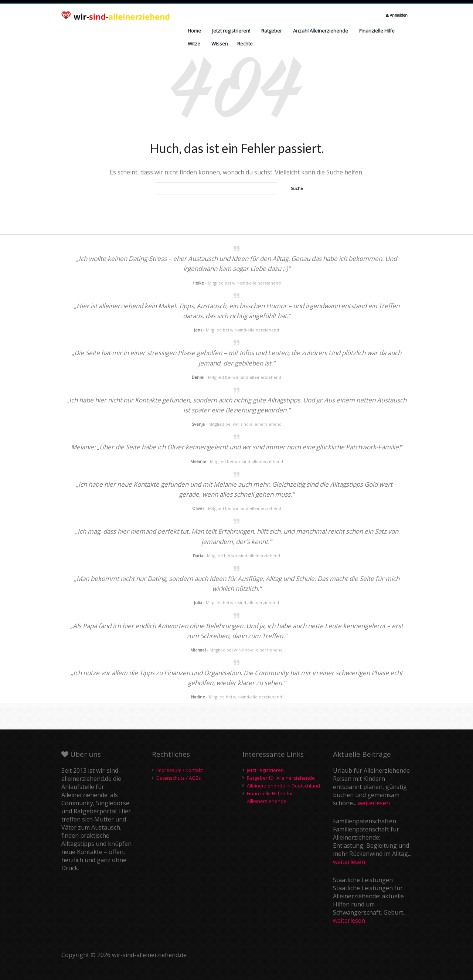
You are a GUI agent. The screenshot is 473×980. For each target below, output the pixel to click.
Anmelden (397, 15)
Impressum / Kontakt (180, 770)
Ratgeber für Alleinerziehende (281, 778)
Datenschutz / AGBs (179, 778)
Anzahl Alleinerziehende (321, 31)
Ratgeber (272, 31)
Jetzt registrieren (265, 770)
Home (194, 31)
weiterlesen (374, 803)
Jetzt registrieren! (231, 31)
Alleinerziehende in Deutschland (283, 786)
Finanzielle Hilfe (377, 31)
